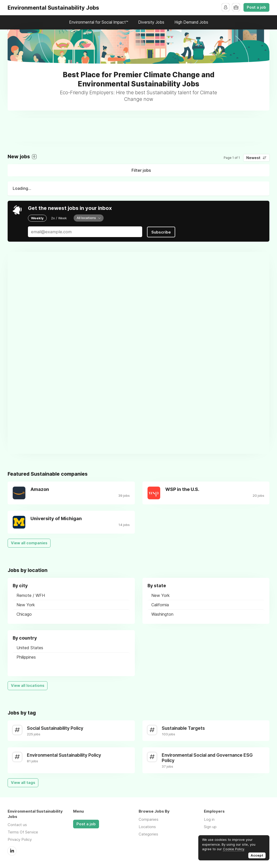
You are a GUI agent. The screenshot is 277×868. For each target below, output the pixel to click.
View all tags (23, 782)
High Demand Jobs (191, 22)
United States (30, 647)
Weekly (37, 218)
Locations (147, 826)
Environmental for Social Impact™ (99, 22)
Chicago (24, 614)
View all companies (29, 542)
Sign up (210, 826)
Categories (148, 834)
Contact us (17, 824)
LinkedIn (12, 850)
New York (26, 604)
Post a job (256, 7)
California (160, 604)
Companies (149, 819)
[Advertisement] (139, 130)
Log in (209, 819)
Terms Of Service (23, 832)
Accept (257, 855)
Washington (162, 614)
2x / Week (59, 218)
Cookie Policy (234, 849)
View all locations (28, 685)
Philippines (26, 657)
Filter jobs (141, 170)
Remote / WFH (31, 595)
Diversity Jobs (151, 22)
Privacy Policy (20, 839)
